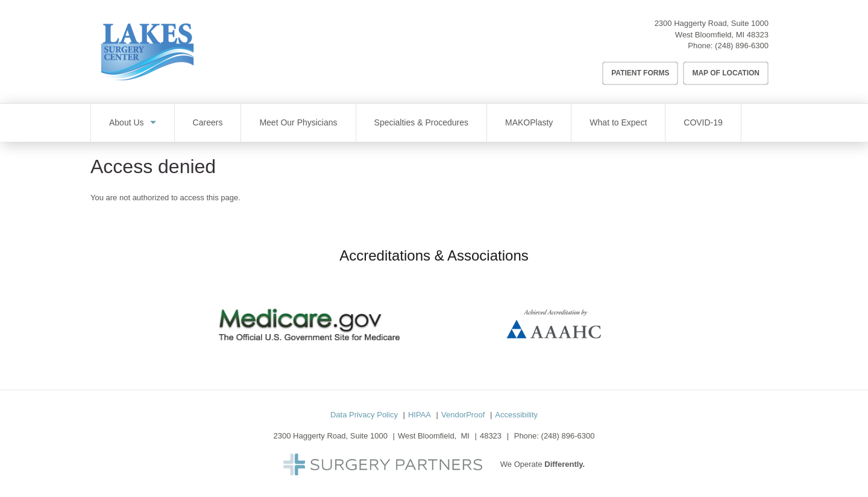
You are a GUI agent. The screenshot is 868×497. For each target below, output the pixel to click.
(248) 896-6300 (742, 46)
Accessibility (516, 415)
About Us (127, 122)
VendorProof (463, 415)
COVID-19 (703, 122)
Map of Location (726, 73)
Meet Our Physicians (298, 122)
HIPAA (420, 415)
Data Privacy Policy (364, 415)
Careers (208, 122)
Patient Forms (640, 73)
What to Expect (618, 122)
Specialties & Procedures (421, 122)
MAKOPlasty (529, 122)
